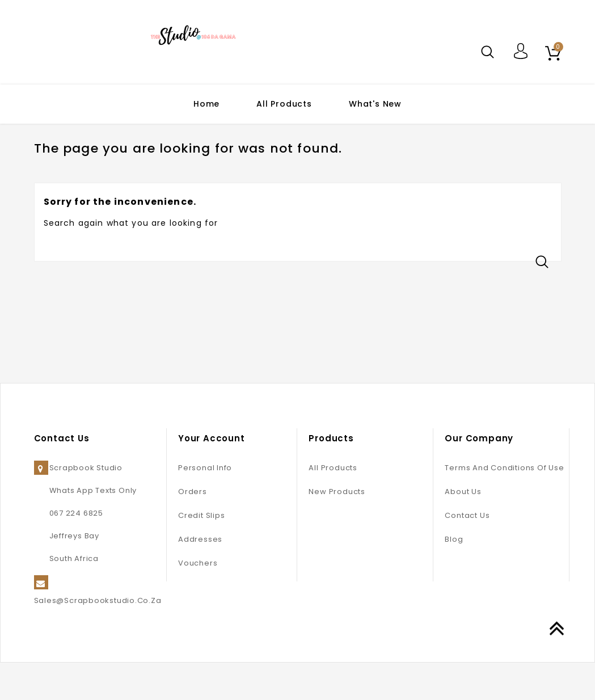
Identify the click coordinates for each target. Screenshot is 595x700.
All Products (284, 104)
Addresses (200, 577)
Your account (212, 476)
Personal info (205, 505)
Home (206, 104)
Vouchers (198, 600)
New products (337, 529)
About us (463, 529)
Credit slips (201, 553)
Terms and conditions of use (504, 505)
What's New (375, 104)
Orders (193, 529)
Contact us (467, 553)
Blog (454, 577)
